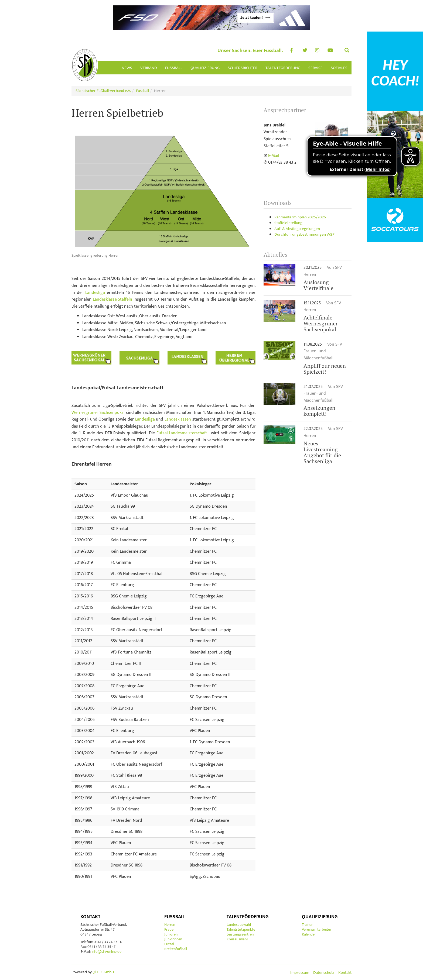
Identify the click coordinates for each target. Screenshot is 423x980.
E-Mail (274, 156)
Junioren (171, 934)
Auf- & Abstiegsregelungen (297, 229)
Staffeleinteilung (288, 223)
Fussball (174, 68)
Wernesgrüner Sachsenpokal (98, 413)
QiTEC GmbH (103, 972)
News (127, 68)
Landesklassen (178, 419)
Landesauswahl (239, 925)
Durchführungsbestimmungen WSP (304, 234)
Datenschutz (324, 973)
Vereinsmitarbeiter (317, 929)
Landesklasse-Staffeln (112, 299)
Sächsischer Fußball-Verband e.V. (103, 91)
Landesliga (95, 293)
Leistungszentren (240, 934)
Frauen (170, 929)
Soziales (339, 68)
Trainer (307, 925)
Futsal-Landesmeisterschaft (182, 433)
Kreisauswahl (237, 939)
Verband (149, 68)
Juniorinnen (173, 939)
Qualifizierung (205, 68)
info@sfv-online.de (106, 952)
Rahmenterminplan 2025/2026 (300, 217)
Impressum (300, 973)
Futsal (169, 944)
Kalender (309, 934)
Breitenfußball (176, 949)
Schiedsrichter (243, 68)
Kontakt (90, 917)
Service (315, 68)
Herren (170, 925)
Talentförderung (283, 68)
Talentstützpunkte (241, 929)
